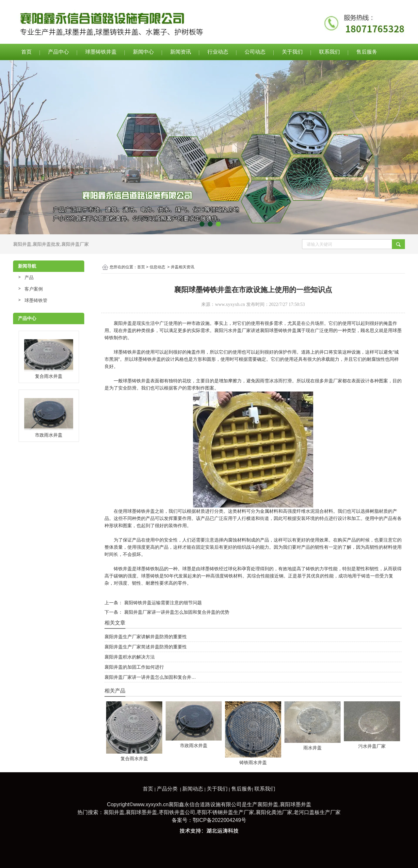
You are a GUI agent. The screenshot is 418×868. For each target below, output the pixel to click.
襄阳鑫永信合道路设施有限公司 (205, 804)
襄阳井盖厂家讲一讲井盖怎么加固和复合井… (150, 677)
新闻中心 (143, 52)
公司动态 (255, 52)
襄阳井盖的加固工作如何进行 (134, 667)
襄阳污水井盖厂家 (233, 330)
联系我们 (330, 52)
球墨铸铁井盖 (101, 52)
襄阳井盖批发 (46, 244)
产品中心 (58, 52)
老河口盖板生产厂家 (317, 812)
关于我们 (292, 52)
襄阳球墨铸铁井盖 (278, 330)
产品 (29, 277)
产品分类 (167, 789)
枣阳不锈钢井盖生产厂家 (225, 812)
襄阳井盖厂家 (75, 244)
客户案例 (34, 289)
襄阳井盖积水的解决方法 (130, 657)
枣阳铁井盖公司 (177, 812)
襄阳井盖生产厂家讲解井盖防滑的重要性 (146, 637)
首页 (26, 52)
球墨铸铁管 (36, 300)
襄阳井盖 (22, 244)
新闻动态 (193, 789)
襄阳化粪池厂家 (274, 812)
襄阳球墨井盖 (296, 804)
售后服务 (367, 52)
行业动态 (218, 52)
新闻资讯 (181, 52)
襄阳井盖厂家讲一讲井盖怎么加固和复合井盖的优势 (176, 612)
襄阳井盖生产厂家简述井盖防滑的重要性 (146, 647)
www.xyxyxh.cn (230, 304)
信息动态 (157, 267)
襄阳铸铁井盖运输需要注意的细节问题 (162, 603)
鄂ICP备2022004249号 (219, 820)
